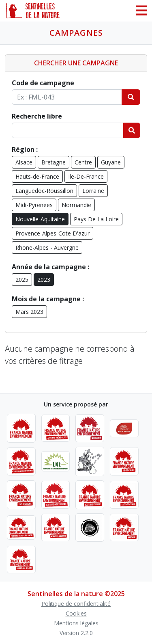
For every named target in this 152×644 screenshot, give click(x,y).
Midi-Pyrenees (34, 205)
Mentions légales (76, 623)
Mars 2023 (29, 312)
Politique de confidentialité (76, 604)
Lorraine (93, 191)
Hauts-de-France (37, 176)
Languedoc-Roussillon (44, 191)
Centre (83, 162)
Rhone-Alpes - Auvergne (47, 247)
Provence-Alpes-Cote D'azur (52, 233)
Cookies (76, 613)
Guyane (111, 162)
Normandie (76, 205)
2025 (22, 280)
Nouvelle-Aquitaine (40, 219)
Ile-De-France (86, 176)
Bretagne (54, 162)
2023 (44, 280)
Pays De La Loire (96, 219)
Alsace (24, 162)
